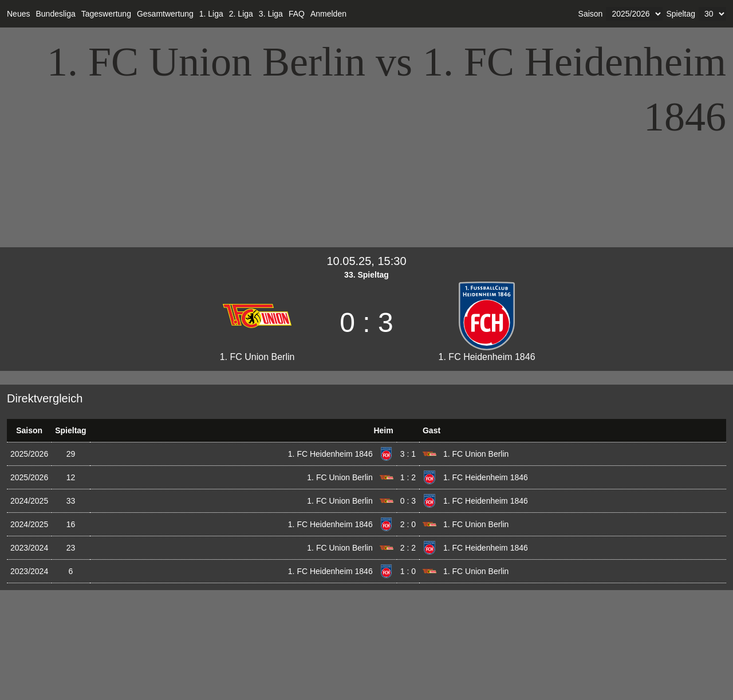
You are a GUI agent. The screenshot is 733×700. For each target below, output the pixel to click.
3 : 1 (408, 454)
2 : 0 (408, 524)
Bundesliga (55, 14)
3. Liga (271, 14)
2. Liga (241, 14)
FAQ (297, 14)
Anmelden (328, 14)
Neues (18, 14)
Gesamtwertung (165, 14)
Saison (591, 14)
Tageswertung (106, 14)
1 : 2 (408, 477)
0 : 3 (408, 501)
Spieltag (681, 14)
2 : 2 (408, 548)
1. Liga (211, 14)
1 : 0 (408, 571)
